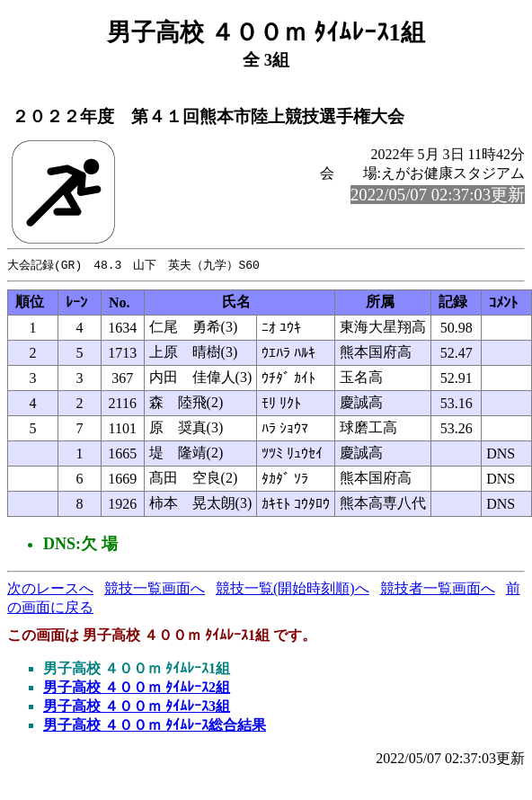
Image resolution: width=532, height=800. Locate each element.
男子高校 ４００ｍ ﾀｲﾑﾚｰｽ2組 (137, 688)
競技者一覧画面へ (438, 589)
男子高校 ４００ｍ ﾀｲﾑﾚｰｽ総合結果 (155, 726)
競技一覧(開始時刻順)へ (293, 589)
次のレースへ (50, 589)
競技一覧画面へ (155, 589)
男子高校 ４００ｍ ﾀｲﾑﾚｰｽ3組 (137, 707)
